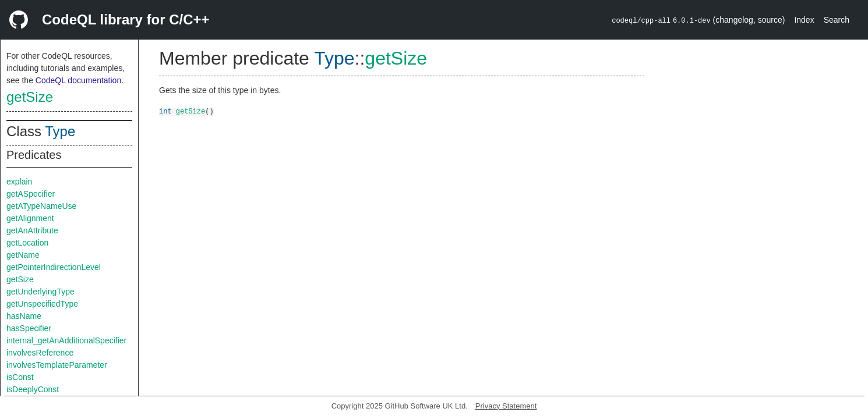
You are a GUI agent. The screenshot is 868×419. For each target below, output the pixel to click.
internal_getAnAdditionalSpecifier (66, 340)
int (165, 111)
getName (23, 255)
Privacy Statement (506, 406)
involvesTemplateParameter (57, 365)
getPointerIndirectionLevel (54, 267)
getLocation (27, 243)
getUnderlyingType (40, 292)
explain (19, 182)
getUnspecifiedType (42, 304)
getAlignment (30, 218)
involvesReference (40, 353)
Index (804, 20)
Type (60, 131)
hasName (24, 316)
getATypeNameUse (41, 206)
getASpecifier (31, 194)
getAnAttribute (32, 230)
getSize (30, 97)
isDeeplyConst (33, 389)
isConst (20, 377)
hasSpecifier (29, 328)
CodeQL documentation (78, 80)
